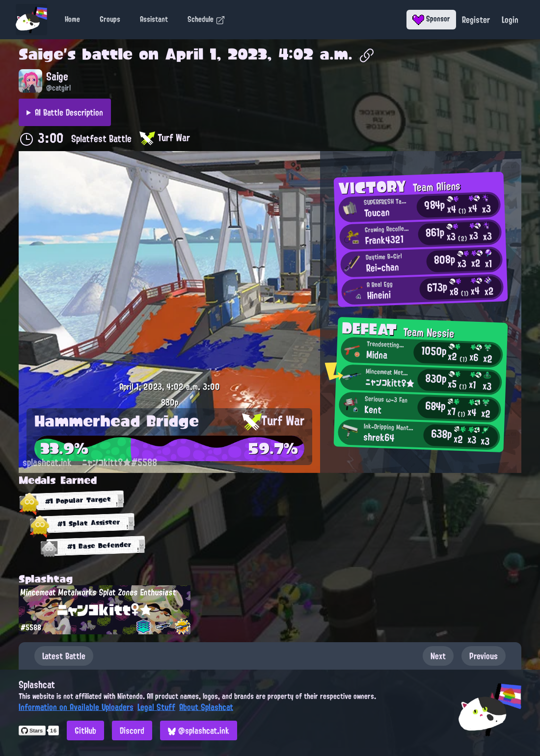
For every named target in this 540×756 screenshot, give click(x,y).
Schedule (206, 19)
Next (438, 656)
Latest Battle (64, 656)
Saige (41, 54)
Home (72, 19)
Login (510, 20)
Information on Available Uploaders (76, 707)
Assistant (154, 19)
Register (476, 20)
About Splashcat (206, 707)
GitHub (85, 730)
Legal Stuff (156, 707)
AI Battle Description (69, 112)
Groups (110, 19)
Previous (484, 656)
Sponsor (431, 19)
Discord (132, 730)
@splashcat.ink (199, 730)
